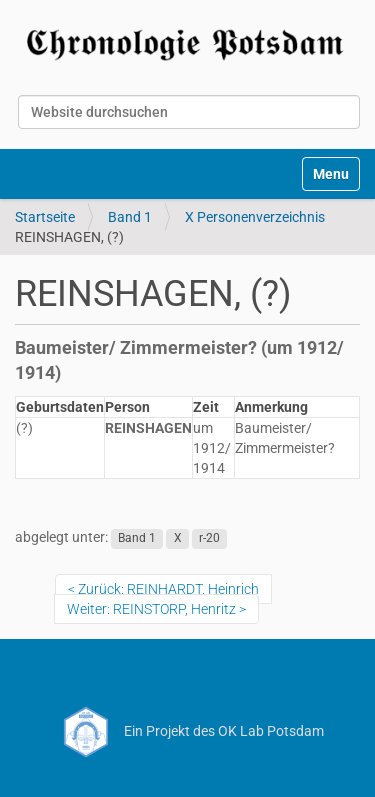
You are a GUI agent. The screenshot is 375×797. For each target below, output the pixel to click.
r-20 (209, 538)
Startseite (45, 217)
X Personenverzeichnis (255, 217)
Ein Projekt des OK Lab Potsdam (187, 731)
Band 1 (130, 217)
